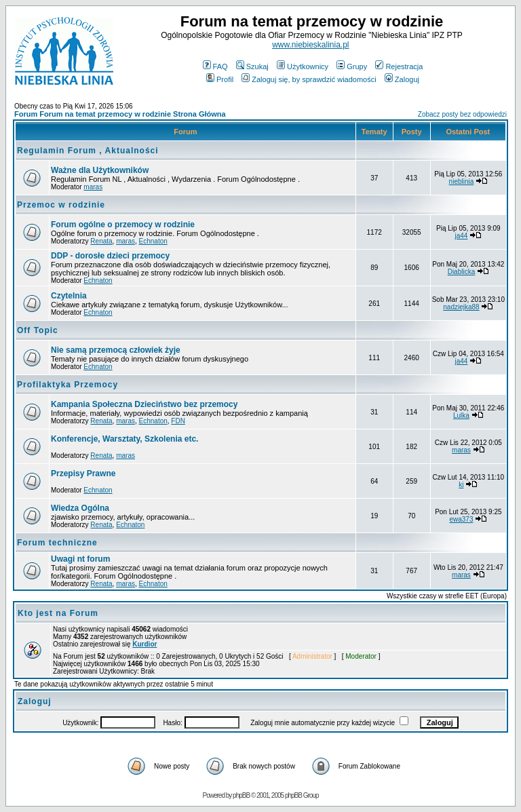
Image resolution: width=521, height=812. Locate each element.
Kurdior (144, 644)
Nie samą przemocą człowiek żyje (116, 350)
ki (461, 485)
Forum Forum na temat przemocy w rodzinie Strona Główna (120, 114)
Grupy (352, 66)
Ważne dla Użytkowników (100, 170)
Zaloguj (402, 79)
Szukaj (252, 66)
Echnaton (153, 241)
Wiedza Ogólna (80, 508)
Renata (101, 241)
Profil (220, 79)
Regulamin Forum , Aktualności (88, 151)
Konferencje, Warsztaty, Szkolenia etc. (124, 439)
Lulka (461, 415)
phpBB (241, 795)
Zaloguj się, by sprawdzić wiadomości (309, 79)
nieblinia (462, 181)
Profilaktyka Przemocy (67, 385)
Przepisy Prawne (83, 473)
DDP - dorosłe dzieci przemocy (110, 256)
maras (93, 187)
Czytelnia (69, 296)
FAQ (215, 66)
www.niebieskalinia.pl (310, 45)
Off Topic (38, 330)
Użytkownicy (303, 66)
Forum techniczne (57, 543)
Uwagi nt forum (80, 559)
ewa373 (461, 519)
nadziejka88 (461, 307)
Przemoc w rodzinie (61, 205)
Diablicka (462, 272)
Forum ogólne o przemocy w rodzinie (123, 225)
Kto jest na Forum (58, 613)
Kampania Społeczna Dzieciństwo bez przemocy (144, 404)
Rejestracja (399, 66)
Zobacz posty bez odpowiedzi (462, 114)
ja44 (462, 236)
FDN (178, 421)
